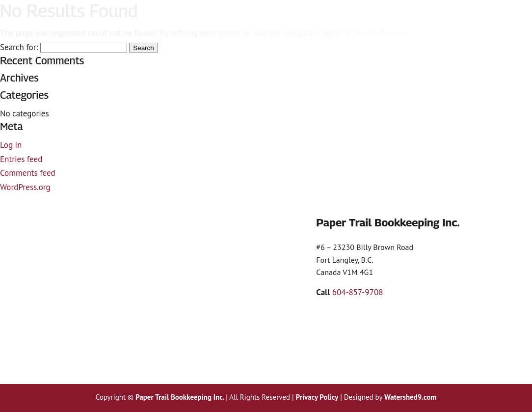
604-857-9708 (358, 292)
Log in (11, 145)
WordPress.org (25, 187)
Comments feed (28, 173)
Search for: (19, 47)
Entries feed (21, 159)
